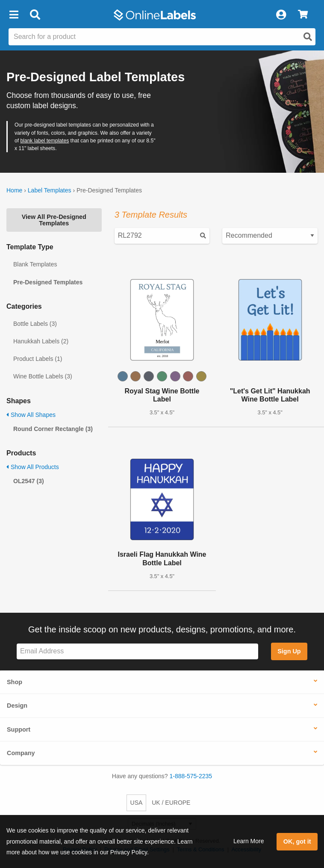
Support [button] (19, 729)
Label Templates (50, 190)
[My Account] (281, 15)
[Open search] (308, 37)
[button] (14, 15)
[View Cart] (303, 15)
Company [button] (21, 753)
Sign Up (289, 651)
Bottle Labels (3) (35, 324)
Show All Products (33, 467)
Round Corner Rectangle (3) (53, 429)
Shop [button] (15, 682)
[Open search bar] (35, 15)
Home (14, 190)
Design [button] (17, 706)
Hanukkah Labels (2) (41, 341)
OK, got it (297, 841)
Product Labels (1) (38, 359)
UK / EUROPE (171, 803)
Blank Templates (35, 264)
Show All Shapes (31, 415)
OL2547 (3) (29, 481)
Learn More (249, 841)
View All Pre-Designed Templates (54, 220)
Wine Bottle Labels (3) (43, 376)
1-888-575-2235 (191, 776)
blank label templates (44, 141)
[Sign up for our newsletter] (137, 651)
